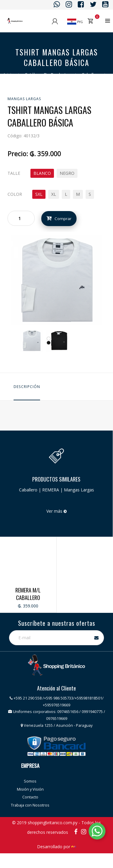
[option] (32, 341)
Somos (30, 797)
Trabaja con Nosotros (30, 821)
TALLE (14, 173)
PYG (75, 22)
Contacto (30, 813)
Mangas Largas (24, 99)
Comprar (59, 218)
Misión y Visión (30, 805)
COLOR (15, 194)
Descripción (27, 386)
